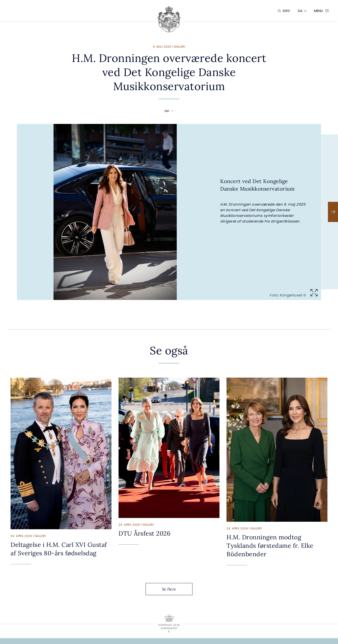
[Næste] (333, 212)
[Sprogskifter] (300, 11)
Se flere (173, 589)
